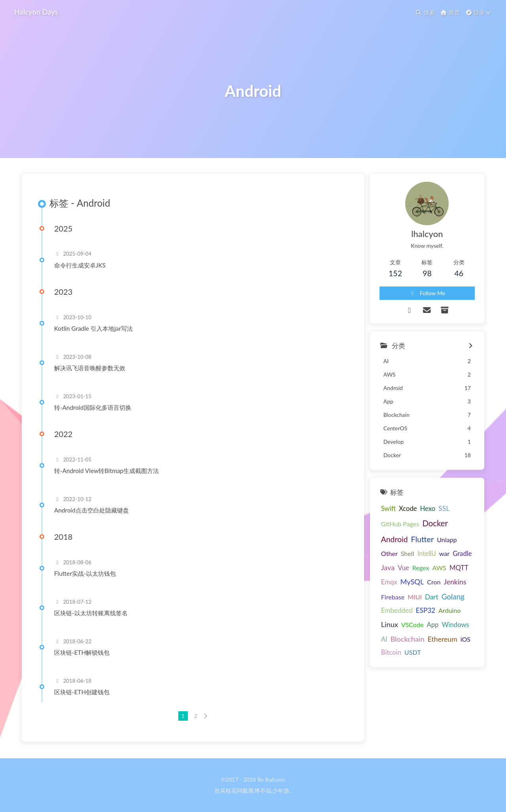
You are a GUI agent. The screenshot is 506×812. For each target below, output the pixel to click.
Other (389, 553)
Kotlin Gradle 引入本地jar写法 (93, 328)
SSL (444, 508)
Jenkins (455, 582)
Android (395, 539)
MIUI (415, 597)
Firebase (393, 597)
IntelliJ (426, 554)
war (444, 553)
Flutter (422, 539)
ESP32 (426, 610)
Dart (432, 597)
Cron (434, 582)
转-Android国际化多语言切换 (93, 407)
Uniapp (447, 540)
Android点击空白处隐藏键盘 (92, 510)
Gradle (462, 554)
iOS (465, 639)
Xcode (408, 509)
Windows (455, 625)
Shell (408, 553)
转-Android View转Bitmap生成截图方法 (107, 471)
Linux (390, 624)
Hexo (428, 509)
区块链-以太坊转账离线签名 (91, 613)
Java (388, 567)
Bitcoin (391, 652)
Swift (388, 509)
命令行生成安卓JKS (80, 265)
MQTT (459, 568)
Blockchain (408, 639)
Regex (421, 568)
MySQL (412, 582)
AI (384, 639)
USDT (413, 652)
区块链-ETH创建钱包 (82, 692)
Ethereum (443, 639)
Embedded (397, 610)
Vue (403, 568)
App (432, 625)
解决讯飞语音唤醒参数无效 (90, 368)
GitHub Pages (400, 524)
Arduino (449, 610)
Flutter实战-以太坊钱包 (85, 573)
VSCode (413, 625)
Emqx (389, 582)
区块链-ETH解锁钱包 (82, 652)
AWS (439, 568)
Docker (435, 523)
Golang (453, 596)
